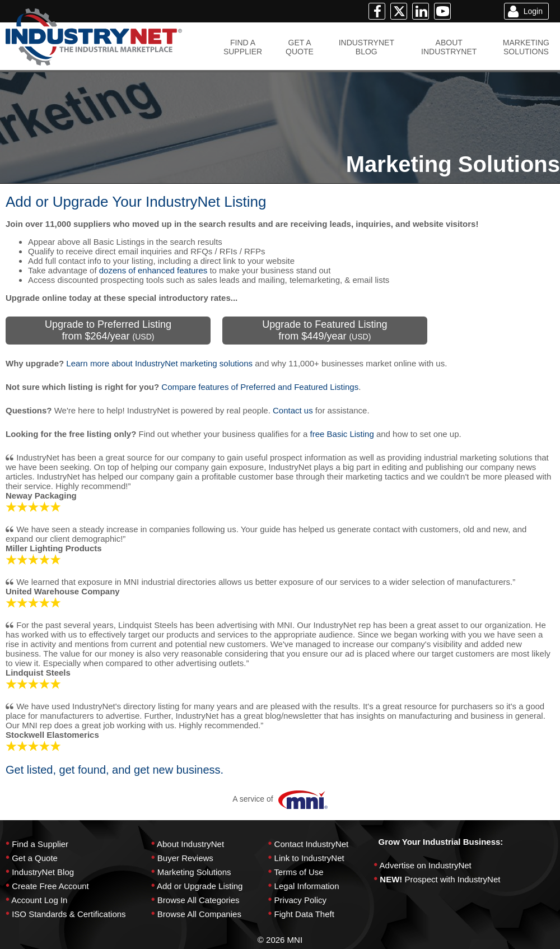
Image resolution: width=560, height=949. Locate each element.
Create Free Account (50, 886)
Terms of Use (298, 872)
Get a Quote (35, 858)
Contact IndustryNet (312, 844)
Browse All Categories (199, 900)
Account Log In (39, 900)
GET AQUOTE (300, 47)
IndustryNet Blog (43, 872)
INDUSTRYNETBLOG (367, 47)
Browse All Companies (199, 914)
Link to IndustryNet (309, 858)
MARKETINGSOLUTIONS (526, 47)
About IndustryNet (190, 844)
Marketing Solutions (194, 872)
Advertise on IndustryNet (426, 865)
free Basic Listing (342, 434)
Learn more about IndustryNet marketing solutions (159, 363)
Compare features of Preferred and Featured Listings (260, 387)
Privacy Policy (300, 900)
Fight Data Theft (304, 914)
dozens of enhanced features (153, 270)
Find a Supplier (40, 844)
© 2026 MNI (280, 940)
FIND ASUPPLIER (243, 47)
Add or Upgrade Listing (200, 886)
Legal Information (307, 886)
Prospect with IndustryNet (453, 879)
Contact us (293, 410)
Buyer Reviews (185, 858)
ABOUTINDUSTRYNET (449, 47)
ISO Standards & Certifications (69, 914)
